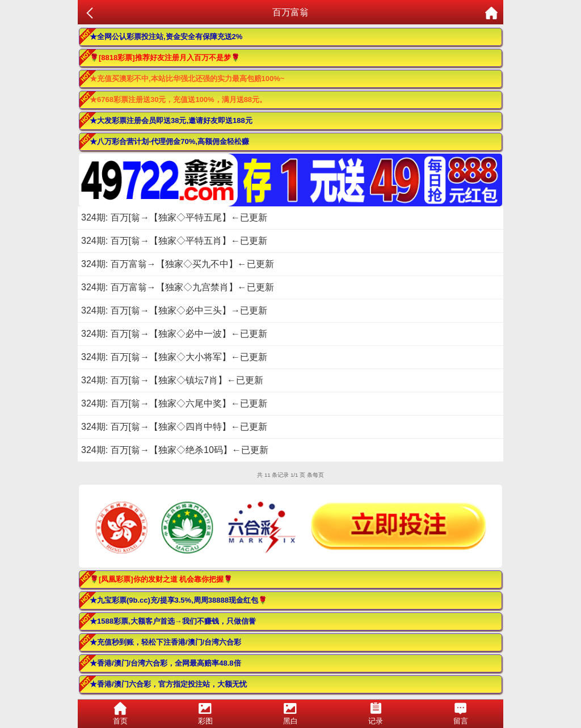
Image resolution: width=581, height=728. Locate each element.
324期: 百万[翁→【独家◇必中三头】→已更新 (174, 310)
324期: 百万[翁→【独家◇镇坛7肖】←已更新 (172, 380)
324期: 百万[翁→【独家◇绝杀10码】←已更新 (175, 450)
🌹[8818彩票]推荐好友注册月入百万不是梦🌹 (165, 58)
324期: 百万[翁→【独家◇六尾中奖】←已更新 (174, 403)
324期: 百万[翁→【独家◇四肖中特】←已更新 (174, 427)
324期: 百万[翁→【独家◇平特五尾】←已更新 (174, 217)
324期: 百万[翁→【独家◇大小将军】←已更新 (174, 357)
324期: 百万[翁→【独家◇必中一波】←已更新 (174, 334)
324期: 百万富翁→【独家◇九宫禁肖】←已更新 (178, 287)
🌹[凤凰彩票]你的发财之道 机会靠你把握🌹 (161, 579)
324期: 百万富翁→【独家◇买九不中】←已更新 (178, 264)
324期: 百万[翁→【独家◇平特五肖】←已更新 (174, 241)
